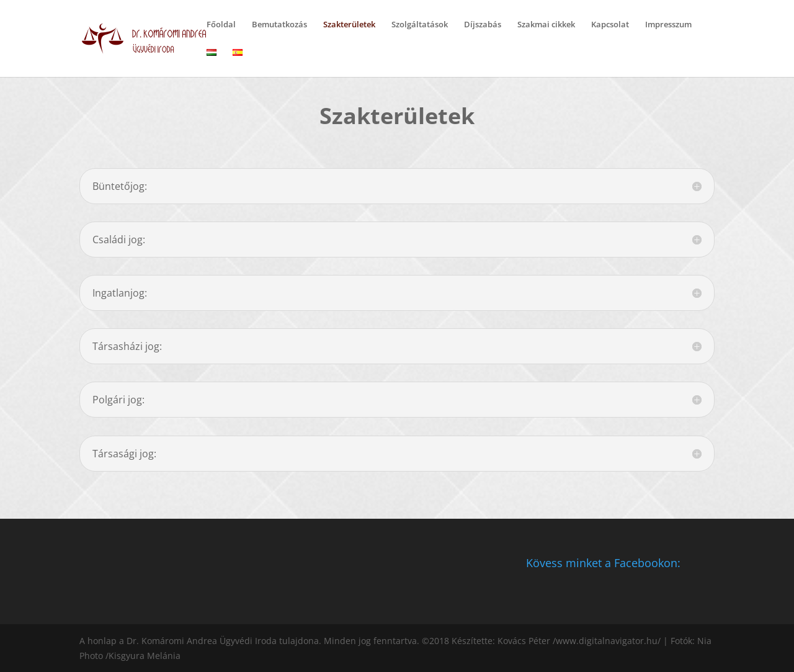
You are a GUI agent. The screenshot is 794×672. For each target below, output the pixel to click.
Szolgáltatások (420, 25)
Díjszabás (483, 25)
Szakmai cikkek (546, 25)
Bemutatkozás (279, 25)
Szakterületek (349, 25)
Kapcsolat (610, 25)
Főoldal (221, 25)
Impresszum (668, 25)
